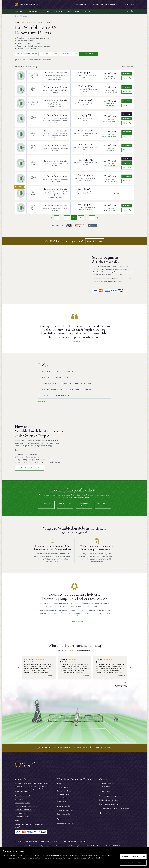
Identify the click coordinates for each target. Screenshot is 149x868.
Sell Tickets (33, 11)
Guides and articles (22, 817)
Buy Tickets (19, 11)
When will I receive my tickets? (55, 377)
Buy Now (127, 114)
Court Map (20, 60)
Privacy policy (73, 841)
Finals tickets (62, 798)
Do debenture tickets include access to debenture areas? (67, 383)
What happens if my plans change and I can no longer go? (67, 389)
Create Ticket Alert (95, 241)
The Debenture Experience (52, 11)
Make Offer (127, 74)
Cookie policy (84, 841)
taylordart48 (112, 210)
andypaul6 (112, 150)
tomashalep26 (112, 92)
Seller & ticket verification (39, 841)
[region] (74, 668)
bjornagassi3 (112, 181)
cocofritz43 (112, 78)
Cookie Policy (99, 858)
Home (17, 16)
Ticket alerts (62, 801)
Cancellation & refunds (58, 841)
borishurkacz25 (112, 137)
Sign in (87, 11)
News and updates (22, 813)
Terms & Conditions (22, 841)
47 (92, 218)
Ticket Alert (45, 60)
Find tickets (88, 54)
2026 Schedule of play (65, 810)
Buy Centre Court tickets (46, 505)
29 (81, 218)
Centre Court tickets (64, 791)
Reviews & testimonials (23, 810)
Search (17, 820)
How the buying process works (30, 468)
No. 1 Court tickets (64, 794)
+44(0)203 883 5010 (111, 800)
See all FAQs (43, 401)
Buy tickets (25, 16)
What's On (32, 60)
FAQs (69, 11)
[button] (19, 668)
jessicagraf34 (112, 121)
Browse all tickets (64, 788)
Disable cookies (133, 863)
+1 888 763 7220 (84, 5)
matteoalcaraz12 (112, 166)
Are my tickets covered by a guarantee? (59, 371)
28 (74, 218)
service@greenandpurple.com (112, 796)
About (77, 11)
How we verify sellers (23, 803)
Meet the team (20, 799)
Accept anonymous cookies (133, 857)
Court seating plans (64, 814)
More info (127, 78)
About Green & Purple (75, 621)
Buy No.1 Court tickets (65, 505)
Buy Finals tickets (84, 505)
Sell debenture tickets (65, 823)
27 (67, 218)
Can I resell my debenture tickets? (57, 395)
